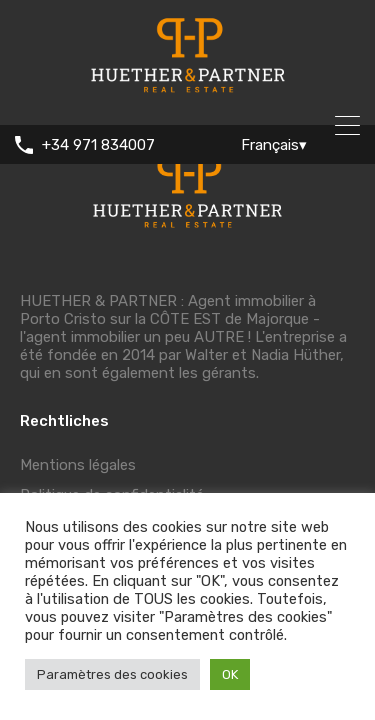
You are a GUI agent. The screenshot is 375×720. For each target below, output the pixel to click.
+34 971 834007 (98, 145)
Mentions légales (78, 465)
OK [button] (230, 674)
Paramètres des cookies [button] (112, 674)
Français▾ (274, 145)
